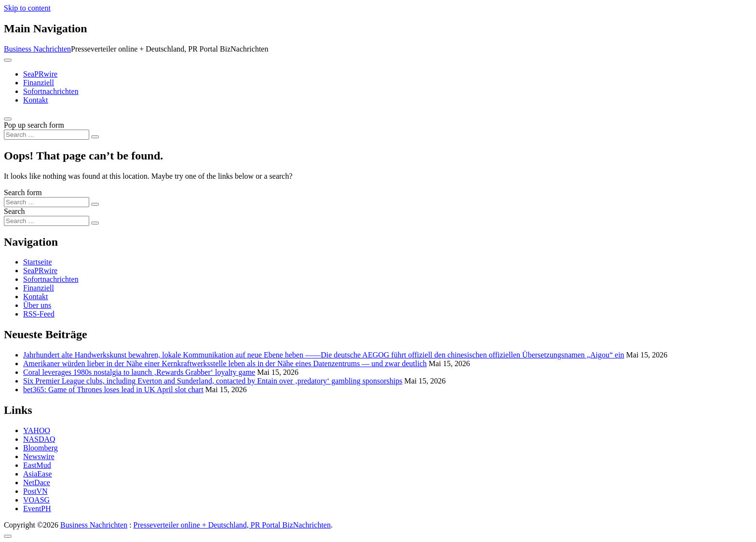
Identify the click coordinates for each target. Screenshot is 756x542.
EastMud (37, 465)
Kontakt (36, 100)
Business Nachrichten (37, 49)
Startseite (38, 262)
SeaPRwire (40, 74)
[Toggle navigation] (8, 60)
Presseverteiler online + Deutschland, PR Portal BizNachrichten (232, 525)
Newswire (39, 456)
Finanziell (39, 83)
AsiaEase (38, 474)
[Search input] (47, 135)
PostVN (35, 491)
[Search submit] (95, 137)
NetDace (37, 483)
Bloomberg (40, 448)
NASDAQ (39, 439)
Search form (23, 192)
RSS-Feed (39, 314)
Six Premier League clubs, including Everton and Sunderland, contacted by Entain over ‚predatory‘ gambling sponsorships (213, 381)
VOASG (36, 500)
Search (14, 211)
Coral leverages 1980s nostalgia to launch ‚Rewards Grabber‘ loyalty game (139, 372)
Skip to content (27, 8)
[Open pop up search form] (8, 119)
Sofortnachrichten (51, 91)
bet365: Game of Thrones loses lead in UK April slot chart (113, 390)
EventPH (37, 509)
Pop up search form (34, 125)
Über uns (37, 305)
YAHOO (37, 430)
